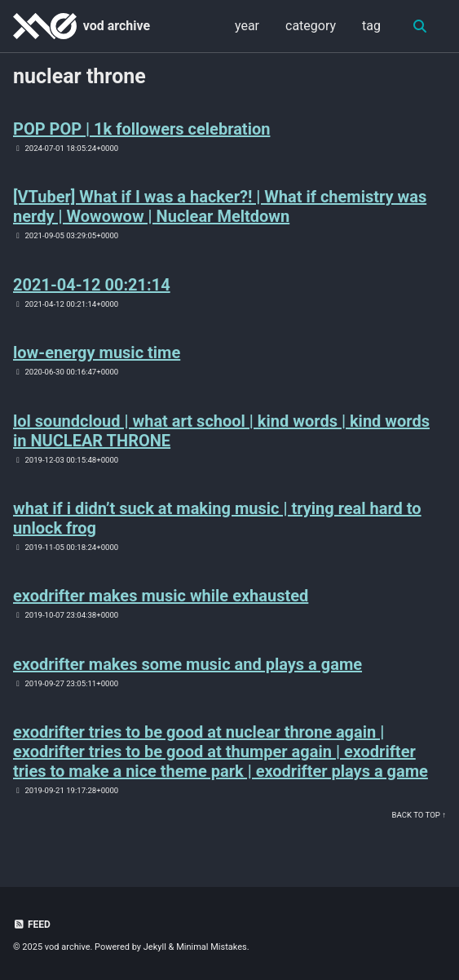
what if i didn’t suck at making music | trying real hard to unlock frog (217, 518)
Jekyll (155, 947)
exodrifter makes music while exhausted (161, 596)
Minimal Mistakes (212, 947)
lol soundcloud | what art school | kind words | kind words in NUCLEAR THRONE (221, 431)
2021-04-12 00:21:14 (92, 285)
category (311, 26)
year (247, 26)
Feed (32, 925)
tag (371, 26)
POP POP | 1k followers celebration (141, 129)
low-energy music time (97, 353)
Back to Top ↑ (419, 815)
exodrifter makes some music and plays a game (188, 664)
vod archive (117, 26)
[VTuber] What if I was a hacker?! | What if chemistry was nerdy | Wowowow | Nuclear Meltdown (220, 206)
